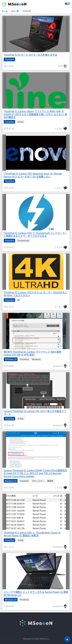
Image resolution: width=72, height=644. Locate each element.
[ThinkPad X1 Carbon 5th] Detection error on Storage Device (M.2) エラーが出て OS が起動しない (33, 175)
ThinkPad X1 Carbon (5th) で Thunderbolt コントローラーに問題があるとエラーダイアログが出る (35, 234)
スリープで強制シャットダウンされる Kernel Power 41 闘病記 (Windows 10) (36, 593)
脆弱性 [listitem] (50, 481)
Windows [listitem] (36, 359)
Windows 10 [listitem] (11, 359)
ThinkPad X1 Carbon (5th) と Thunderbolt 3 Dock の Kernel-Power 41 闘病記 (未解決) (32, 534)
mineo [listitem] (20, 122)
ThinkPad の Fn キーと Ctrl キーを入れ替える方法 (30, 55)
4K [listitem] (18, 300)
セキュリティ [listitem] (38, 481)
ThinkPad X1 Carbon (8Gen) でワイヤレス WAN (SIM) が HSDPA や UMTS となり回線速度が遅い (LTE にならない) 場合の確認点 (35, 114)
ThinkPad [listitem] (9, 59)
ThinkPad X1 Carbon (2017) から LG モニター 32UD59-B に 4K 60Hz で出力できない (35, 294)
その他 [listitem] (20, 419)
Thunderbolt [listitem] (23, 240)
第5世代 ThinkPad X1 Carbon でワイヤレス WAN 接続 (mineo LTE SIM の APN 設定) (32, 353)
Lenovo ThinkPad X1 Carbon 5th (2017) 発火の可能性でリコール (35, 412)
